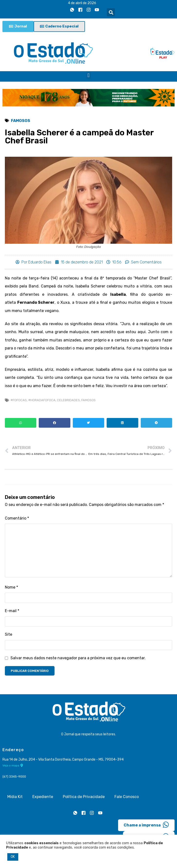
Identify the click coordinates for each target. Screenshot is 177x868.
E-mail (12, 611)
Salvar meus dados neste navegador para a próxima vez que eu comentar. (78, 658)
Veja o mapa (13, 765)
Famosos (21, 121)
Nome (11, 587)
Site (9, 634)
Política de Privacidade (84, 797)
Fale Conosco (127, 797)
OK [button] (13, 857)
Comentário (17, 518)
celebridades (68, 400)
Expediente (43, 797)
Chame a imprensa (146, 825)
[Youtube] (97, 10)
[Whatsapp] (72, 10)
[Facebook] (80, 10)
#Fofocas (19, 400)
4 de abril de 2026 (82, 3)
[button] (111, 12)
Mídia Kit (15, 797)
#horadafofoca (42, 400)
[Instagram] (89, 10)
